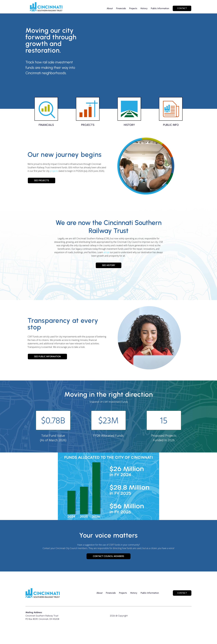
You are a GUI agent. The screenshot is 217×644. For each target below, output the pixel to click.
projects (54, 174)
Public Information (160, 8)
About (110, 8)
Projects (133, 8)
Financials (121, 8)
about (106, 256)
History (144, 8)
